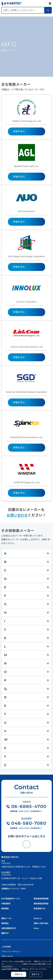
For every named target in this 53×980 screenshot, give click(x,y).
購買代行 (5, 934)
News (36, 929)
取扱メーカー (7, 919)
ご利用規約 (6, 947)
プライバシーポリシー (14, 964)
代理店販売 (6, 904)
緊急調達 (5, 909)
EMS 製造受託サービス (12, 899)
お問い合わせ (17, 515)
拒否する (36, 974)
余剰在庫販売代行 (9, 929)
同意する (18, 974)
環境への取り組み (42, 924)
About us (38, 919)
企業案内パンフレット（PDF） (15, 889)
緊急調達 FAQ (40, 909)
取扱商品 (5, 924)
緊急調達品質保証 (42, 904)
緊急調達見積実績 (42, 899)
